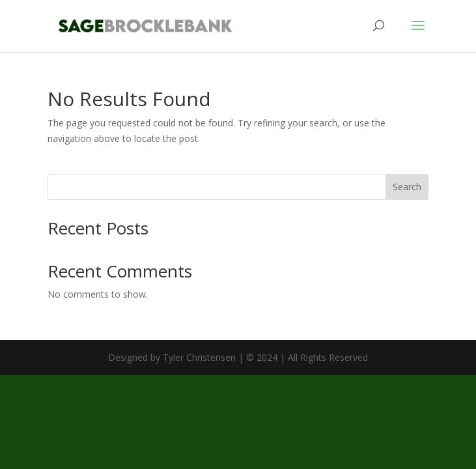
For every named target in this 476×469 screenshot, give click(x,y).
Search (407, 187)
